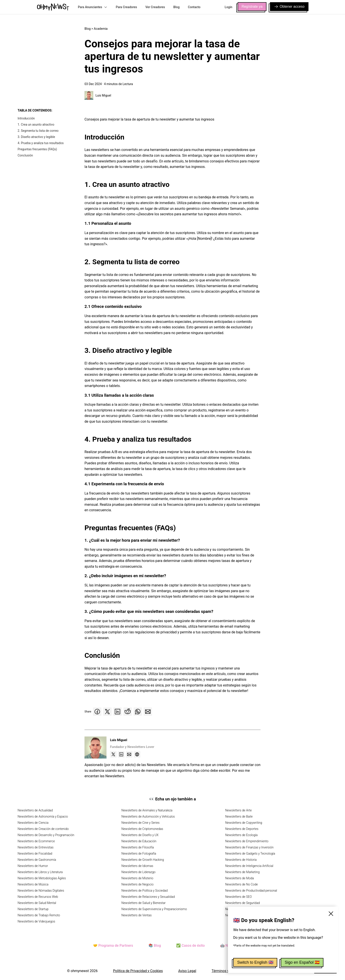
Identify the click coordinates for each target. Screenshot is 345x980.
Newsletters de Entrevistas (36, 847)
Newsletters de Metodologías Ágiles (42, 878)
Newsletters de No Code (241, 884)
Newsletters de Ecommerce (36, 841)
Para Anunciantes (93, 7)
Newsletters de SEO (238, 897)
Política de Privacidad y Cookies (138, 971)
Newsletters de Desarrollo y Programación (46, 835)
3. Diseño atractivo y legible (36, 137)
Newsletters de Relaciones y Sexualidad (148, 897)
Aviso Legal (187, 971)
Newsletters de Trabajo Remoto (39, 915)
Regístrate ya (252, 7)
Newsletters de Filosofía (138, 847)
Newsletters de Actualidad (35, 810)
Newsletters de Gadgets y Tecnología (250, 854)
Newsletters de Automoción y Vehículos (148, 816)
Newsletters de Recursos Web (38, 897)
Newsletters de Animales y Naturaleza (147, 810)
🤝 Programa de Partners (113, 946)
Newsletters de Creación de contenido (43, 829)
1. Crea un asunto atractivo (36, 125)
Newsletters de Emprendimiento (247, 841)
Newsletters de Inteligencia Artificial (249, 866)
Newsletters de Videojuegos (36, 921)
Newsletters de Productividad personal (251, 891)
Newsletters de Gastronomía (37, 860)
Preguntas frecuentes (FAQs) (37, 149)
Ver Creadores (155, 7)
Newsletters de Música (33, 884)
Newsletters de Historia (241, 860)
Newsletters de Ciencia (33, 823)
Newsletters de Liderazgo (139, 872)
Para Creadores (126, 7)
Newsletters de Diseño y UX (140, 835)
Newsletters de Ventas (137, 915)
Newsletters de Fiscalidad (35, 854)
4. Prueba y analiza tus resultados (41, 143)
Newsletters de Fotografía (139, 854)
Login (228, 7)
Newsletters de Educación (139, 841)
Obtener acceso (289, 7)
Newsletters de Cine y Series (141, 823)
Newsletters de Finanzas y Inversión (249, 847)
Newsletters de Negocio (138, 884)
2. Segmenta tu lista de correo (38, 131)
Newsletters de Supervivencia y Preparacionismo (154, 909)
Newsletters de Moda (239, 878)
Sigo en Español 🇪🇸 (302, 962)
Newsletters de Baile (239, 816)
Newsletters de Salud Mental (37, 903)
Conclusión (25, 155)
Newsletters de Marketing (242, 872)
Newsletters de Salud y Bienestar (144, 903)
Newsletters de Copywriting (244, 823)
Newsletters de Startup (33, 909)
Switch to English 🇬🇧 (255, 962)
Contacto (194, 7)
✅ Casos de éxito (190, 946)
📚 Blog (155, 946)
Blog (176, 7)
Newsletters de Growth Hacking (143, 860)
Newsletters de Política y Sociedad (145, 891)
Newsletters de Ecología (241, 835)
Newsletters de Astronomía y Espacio (43, 816)
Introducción (26, 118)
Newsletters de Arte (238, 810)
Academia (101, 29)
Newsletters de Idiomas (137, 866)
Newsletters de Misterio (137, 878)
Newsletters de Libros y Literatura (40, 872)
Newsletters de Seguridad (242, 903)
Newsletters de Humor (33, 866)
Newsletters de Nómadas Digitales (41, 891)
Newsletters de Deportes (242, 829)
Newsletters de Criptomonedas (142, 829)
